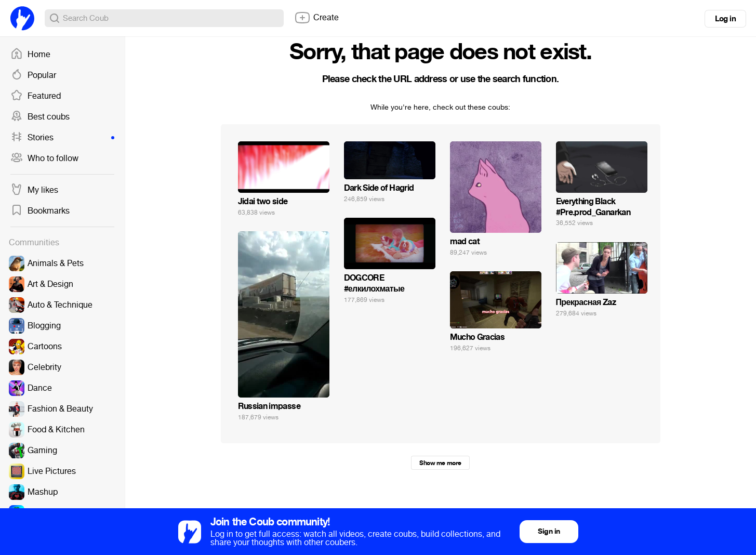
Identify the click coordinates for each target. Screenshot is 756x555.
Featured (36, 96)
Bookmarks (40, 211)
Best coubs (40, 117)
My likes (34, 190)
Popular (33, 75)
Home (30, 55)
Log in (725, 19)
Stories (62, 138)
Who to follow (44, 158)
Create (316, 18)
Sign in (549, 531)
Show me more (440, 463)
